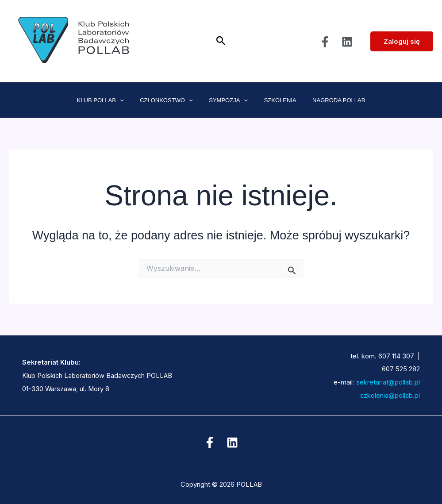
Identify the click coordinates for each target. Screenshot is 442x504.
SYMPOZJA (228, 100)
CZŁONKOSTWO (171, 100)
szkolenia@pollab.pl (379, 396)
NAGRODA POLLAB (329, 100)
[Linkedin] (347, 42)
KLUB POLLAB (110, 100)
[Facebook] (325, 42)
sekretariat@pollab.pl (387, 382)
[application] (129, 100)
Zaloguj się (402, 41)
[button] (221, 41)
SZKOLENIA (275, 100)
